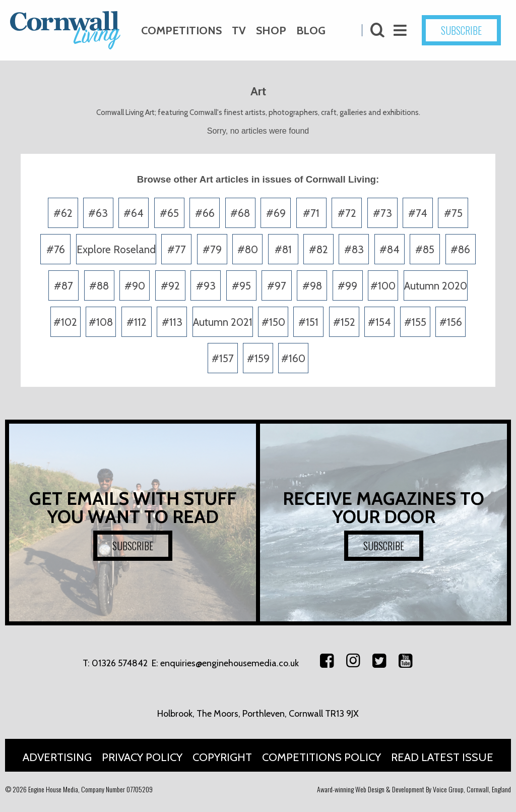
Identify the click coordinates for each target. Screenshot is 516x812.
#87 (63, 286)
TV (239, 31)
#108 (101, 322)
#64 (134, 213)
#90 (135, 286)
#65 (169, 213)
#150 (273, 322)
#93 (206, 286)
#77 (177, 249)
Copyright (222, 757)
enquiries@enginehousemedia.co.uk (230, 663)
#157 (223, 358)
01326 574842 (120, 663)
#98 (312, 286)
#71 (311, 213)
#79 (212, 249)
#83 (354, 249)
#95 (241, 286)
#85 (425, 249)
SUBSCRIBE (461, 30)
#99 (347, 286)
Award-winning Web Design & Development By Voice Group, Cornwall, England (414, 789)
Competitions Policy (321, 757)
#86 (460, 249)
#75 (453, 213)
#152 (344, 322)
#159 (258, 358)
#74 (418, 213)
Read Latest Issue (442, 757)
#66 (205, 213)
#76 (56, 249)
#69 (276, 213)
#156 (451, 322)
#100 (383, 286)
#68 (240, 213)
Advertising (57, 757)
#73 (382, 213)
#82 (318, 249)
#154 (379, 322)
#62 (63, 213)
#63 (98, 213)
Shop (271, 31)
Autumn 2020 (436, 286)
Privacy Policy (142, 757)
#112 (137, 322)
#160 (293, 358)
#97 (277, 286)
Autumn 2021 (223, 322)
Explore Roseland (116, 249)
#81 (283, 249)
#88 (99, 286)
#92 (170, 286)
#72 (347, 213)
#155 (415, 322)
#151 (308, 322)
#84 (390, 249)
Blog (311, 31)
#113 (172, 322)
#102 (65, 322)
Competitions (181, 31)
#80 (248, 249)
